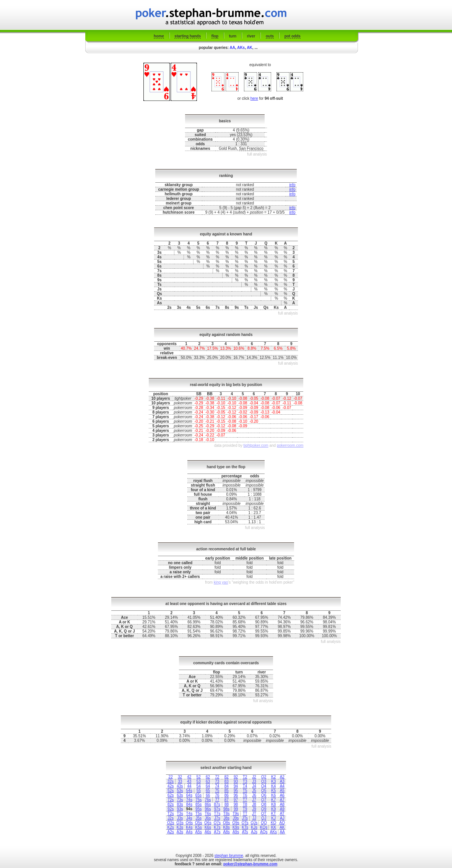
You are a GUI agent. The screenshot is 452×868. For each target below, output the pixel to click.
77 (217, 800)
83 (227, 781)
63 (208, 781)
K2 (273, 777)
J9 (254, 809)
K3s (180, 827)
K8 (273, 804)
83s (180, 804)
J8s (226, 818)
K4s (189, 827)
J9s (236, 818)
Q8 (264, 804)
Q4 (264, 786)
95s (198, 809)
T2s (171, 814)
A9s (236, 832)
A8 (282, 804)
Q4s (189, 823)
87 (227, 800)
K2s (171, 827)
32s (171, 781)
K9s (236, 827)
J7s (217, 818)
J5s (198, 818)
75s (198, 800)
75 (217, 791)
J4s (189, 818)
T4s (189, 814)
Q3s (180, 823)
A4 (282, 786)
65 (208, 791)
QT (264, 814)
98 (236, 804)
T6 (245, 795)
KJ (273, 818)
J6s (208, 818)
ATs (245, 832)
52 (199, 777)
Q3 (264, 781)
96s (208, 809)
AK (249, 48)
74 (217, 786)
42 (189, 777)
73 (217, 781)
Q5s (198, 823)
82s (171, 804)
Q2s (171, 823)
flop (215, 36)
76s (208, 800)
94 (236, 786)
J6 (254, 795)
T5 (245, 791)
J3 (254, 781)
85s (198, 804)
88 (227, 804)
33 (180, 781)
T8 (245, 804)
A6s (208, 832)
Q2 (264, 777)
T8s (227, 814)
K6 (273, 795)
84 (227, 786)
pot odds (293, 36)
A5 (282, 791)
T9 (245, 809)
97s (217, 809)
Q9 (264, 809)
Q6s (208, 823)
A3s (180, 832)
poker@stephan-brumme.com (250, 864)
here (254, 98)
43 (189, 781)
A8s (227, 832)
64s (189, 795)
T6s (208, 814)
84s (189, 804)
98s (226, 809)
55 (199, 791)
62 (208, 777)
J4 (254, 786)
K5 (273, 791)
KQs (264, 827)
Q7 (264, 800)
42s (171, 786)
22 (171, 777)
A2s (171, 832)
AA (233, 48)
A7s (217, 832)
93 (236, 781)
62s (171, 795)
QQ (264, 823)
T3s (180, 814)
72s (171, 800)
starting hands (188, 36)
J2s (171, 818)
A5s (199, 832)
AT (282, 814)
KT (274, 814)
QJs (254, 823)
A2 (282, 777)
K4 (273, 786)
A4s (189, 832)
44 (189, 786)
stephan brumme (229, 856)
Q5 (264, 791)
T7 (245, 800)
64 (208, 786)
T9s (236, 814)
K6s (208, 827)
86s (208, 804)
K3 (273, 781)
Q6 (264, 795)
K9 (273, 809)
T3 (245, 781)
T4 (245, 786)
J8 (254, 804)
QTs (245, 823)
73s (180, 800)
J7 (254, 800)
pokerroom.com (290, 445)
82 (227, 777)
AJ (282, 818)
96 (236, 795)
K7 (273, 800)
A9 (282, 809)
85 (227, 791)
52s (171, 791)
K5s (199, 827)
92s (171, 809)
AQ (282, 823)
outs (270, 36)
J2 (254, 777)
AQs (264, 832)
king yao (221, 582)
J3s (180, 818)
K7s (217, 827)
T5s (199, 814)
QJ (264, 818)
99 (236, 809)
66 (208, 795)
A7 (282, 800)
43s (180, 786)
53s (180, 791)
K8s (227, 827)
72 (217, 777)
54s (189, 791)
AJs (254, 832)
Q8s (226, 823)
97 (236, 800)
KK (274, 827)
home (159, 36)
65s (198, 795)
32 (180, 777)
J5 (254, 791)
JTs (245, 818)
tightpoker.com (256, 445)
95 (236, 791)
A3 (282, 781)
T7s (217, 814)
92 (236, 777)
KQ (273, 823)
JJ (254, 818)
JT (254, 814)
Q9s (236, 823)
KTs (245, 827)
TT (245, 814)
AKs (241, 48)
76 (217, 795)
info (292, 185)
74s (189, 800)
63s (180, 795)
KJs (254, 827)
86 (227, 795)
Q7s (217, 823)
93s (180, 809)
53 (199, 781)
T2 (245, 777)
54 (199, 786)
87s (217, 804)
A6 (282, 795)
